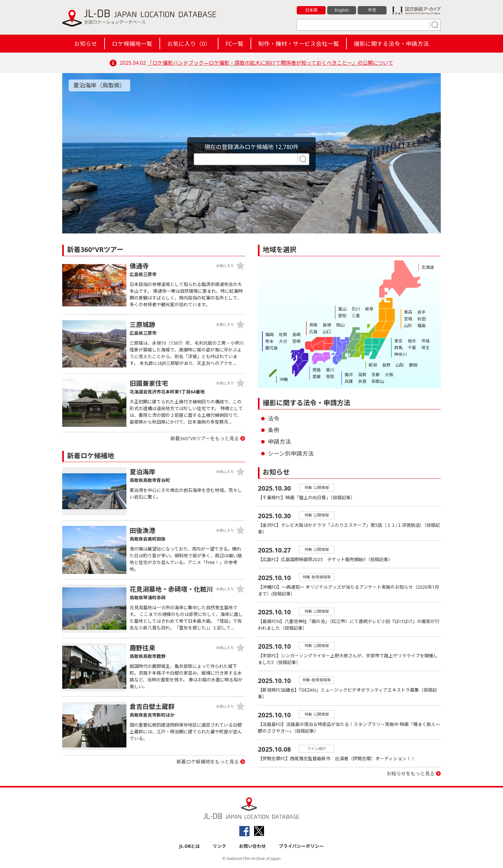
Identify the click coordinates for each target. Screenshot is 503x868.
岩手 (422, 312)
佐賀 (283, 334)
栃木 (412, 341)
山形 (408, 325)
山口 (327, 332)
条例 (274, 430)
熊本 (269, 341)
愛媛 (317, 376)
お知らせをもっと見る (411, 773)
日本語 (311, 10)
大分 (283, 341)
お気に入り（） (189, 44)
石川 (356, 309)
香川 (330, 370)
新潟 (373, 365)
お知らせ (86, 44)
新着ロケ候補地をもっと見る (208, 762)
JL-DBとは (190, 846)
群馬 (398, 348)
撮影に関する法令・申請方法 (391, 44)
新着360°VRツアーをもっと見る (205, 438)
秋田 (422, 319)
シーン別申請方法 (291, 453)
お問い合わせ (252, 846)
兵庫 (349, 381)
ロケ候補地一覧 (132, 44)
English (342, 10)
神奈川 (401, 354)
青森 (408, 312)
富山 (342, 309)
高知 (330, 376)
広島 (313, 332)
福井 (349, 375)
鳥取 (313, 325)
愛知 (342, 316)
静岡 (413, 365)
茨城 (425, 341)
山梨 (400, 365)
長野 (386, 365)
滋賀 (362, 375)
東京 (398, 341)
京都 (376, 375)
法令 (274, 418)
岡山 (340, 325)
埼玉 (425, 348)
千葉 (412, 348)
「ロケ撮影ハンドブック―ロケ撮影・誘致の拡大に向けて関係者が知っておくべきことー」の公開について (270, 63)
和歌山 (378, 381)
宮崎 (296, 341)
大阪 (389, 375)
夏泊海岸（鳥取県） (99, 85)
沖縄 (284, 379)
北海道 (428, 267)
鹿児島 (272, 348)
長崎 (296, 334)
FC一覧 (234, 44)
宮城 (408, 319)
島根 (327, 325)
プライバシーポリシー (301, 846)
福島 (422, 325)
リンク (219, 846)
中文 (372, 10)
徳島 (317, 370)
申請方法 (279, 442)
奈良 (362, 381)
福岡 (269, 334)
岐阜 (369, 309)
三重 (356, 316)
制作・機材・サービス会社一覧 (299, 44)
